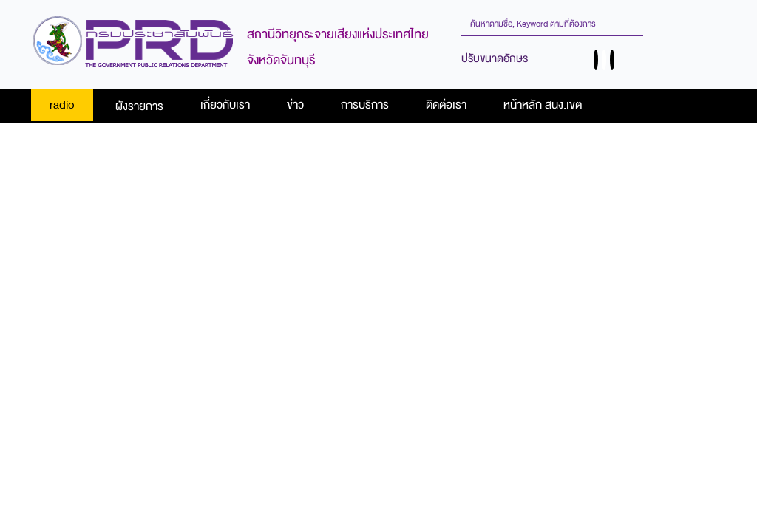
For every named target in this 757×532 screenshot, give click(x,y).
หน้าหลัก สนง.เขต (543, 105)
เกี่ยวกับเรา (225, 105)
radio (62, 105)
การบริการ (365, 105)
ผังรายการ (139, 106)
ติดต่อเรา (446, 105)
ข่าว (295, 105)
